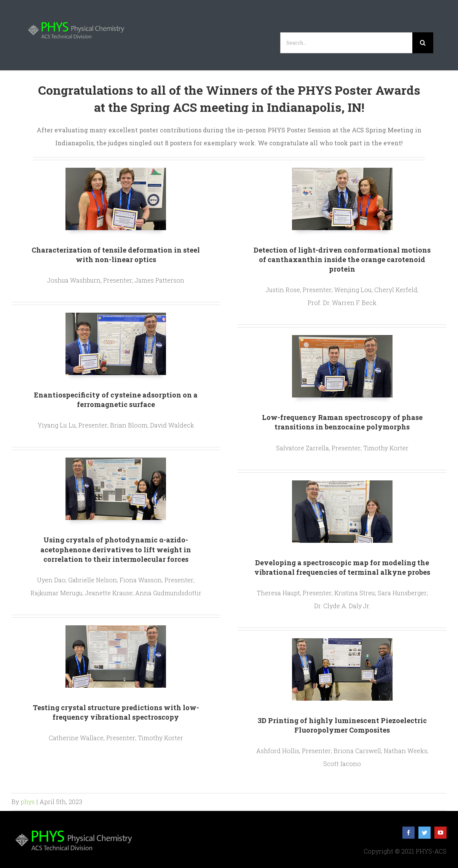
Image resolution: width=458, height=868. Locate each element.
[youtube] (440, 833)
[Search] (423, 43)
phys (28, 802)
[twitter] (424, 833)
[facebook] (409, 833)
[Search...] (346, 43)
